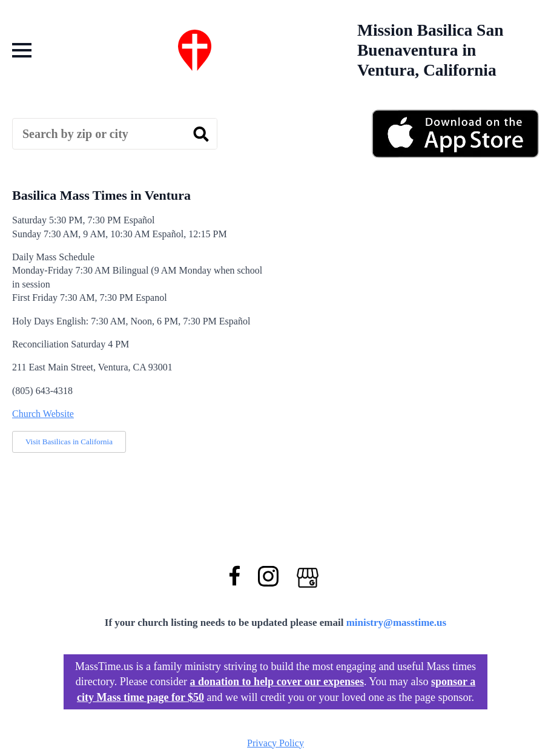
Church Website (43, 414)
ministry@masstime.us (397, 623)
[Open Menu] (22, 50)
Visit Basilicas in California (69, 442)
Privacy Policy (275, 743)
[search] (201, 134)
